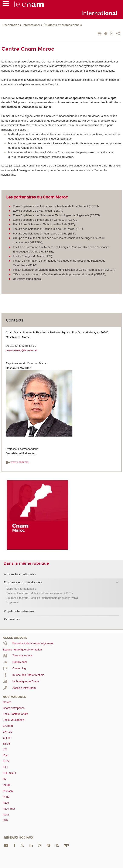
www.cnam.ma (17, 462)
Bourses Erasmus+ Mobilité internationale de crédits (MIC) (42, 598)
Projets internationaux (19, 611)
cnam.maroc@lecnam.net (22, 350)
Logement (13, 602)
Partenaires (12, 619)
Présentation (10, 25)
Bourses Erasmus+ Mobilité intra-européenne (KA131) (40, 593)
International (31, 25)
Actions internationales (20, 574)
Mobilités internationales (21, 589)
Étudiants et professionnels (63, 25)
